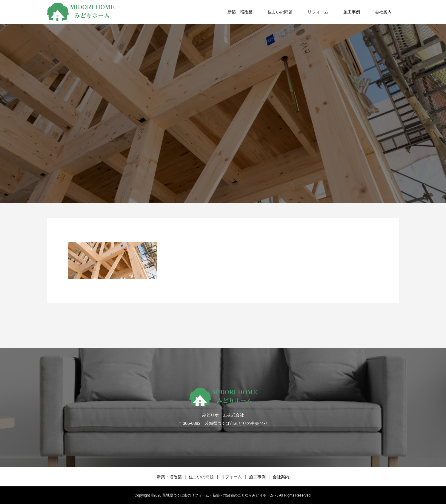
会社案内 (383, 12)
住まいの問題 (280, 12)
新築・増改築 (240, 12)
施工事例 (352, 12)
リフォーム (318, 12)
